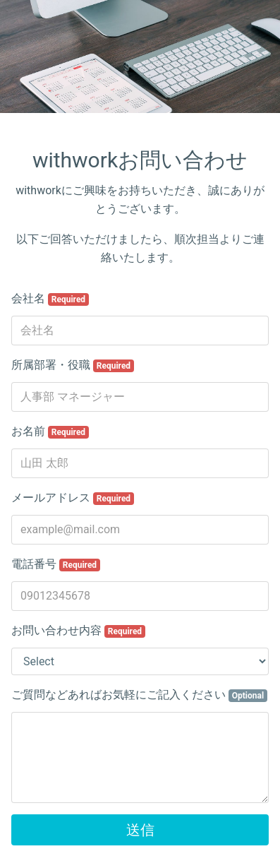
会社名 (50, 299)
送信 (140, 830)
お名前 (50, 432)
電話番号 (56, 564)
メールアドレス (73, 498)
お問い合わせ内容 (78, 631)
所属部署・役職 (73, 365)
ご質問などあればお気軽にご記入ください (139, 695)
